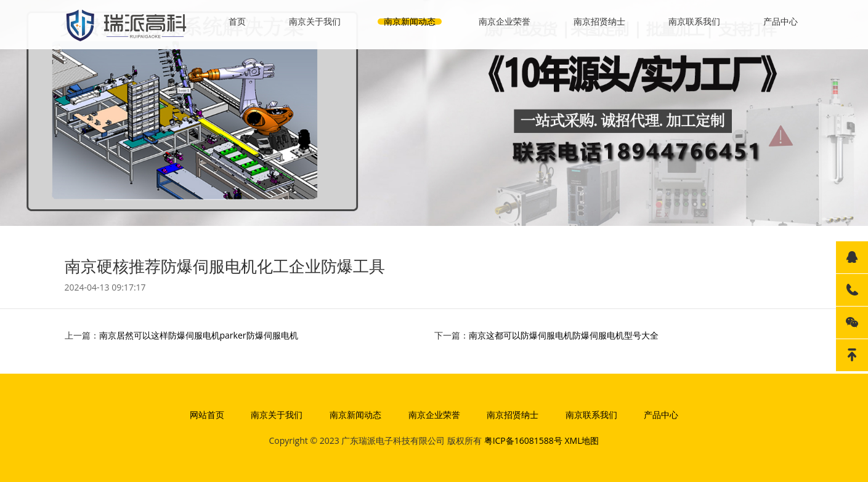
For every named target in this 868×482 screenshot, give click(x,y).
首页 (237, 21)
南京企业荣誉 (505, 21)
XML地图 (582, 440)
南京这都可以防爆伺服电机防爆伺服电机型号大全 (564, 335)
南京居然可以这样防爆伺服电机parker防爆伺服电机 (199, 335)
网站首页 (207, 415)
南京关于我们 (315, 21)
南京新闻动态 (410, 21)
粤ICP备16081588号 (523, 440)
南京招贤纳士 (599, 21)
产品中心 (781, 21)
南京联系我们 (694, 21)
